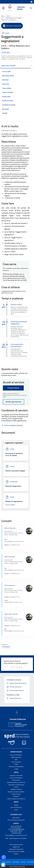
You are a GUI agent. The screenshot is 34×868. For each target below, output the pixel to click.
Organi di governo (16, 757)
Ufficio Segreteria (10, 585)
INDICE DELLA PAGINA (8, 66)
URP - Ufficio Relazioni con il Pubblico (16, 838)
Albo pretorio (16, 818)
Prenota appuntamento (16, 845)
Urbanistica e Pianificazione (16, 785)
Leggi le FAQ (16, 847)
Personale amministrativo (16, 767)
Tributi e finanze (16, 794)
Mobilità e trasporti (16, 789)
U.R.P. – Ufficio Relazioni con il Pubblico (11, 18)
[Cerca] (31, 8)
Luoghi (16, 769)
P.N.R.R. (16, 854)
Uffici (16, 760)
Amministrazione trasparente (16, 820)
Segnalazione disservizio (16, 849)
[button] (31, 2)
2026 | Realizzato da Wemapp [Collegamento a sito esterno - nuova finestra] (17, 867)
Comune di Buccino (21, 8)
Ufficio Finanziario (10, 528)
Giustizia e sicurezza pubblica (16, 792)
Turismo (16, 787)
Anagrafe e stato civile (16, 775)
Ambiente (16, 796)
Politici (16, 764)
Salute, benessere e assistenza (16, 799)
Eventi (16, 810)
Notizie (16, 805)
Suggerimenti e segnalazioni (9, 20)
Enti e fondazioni (16, 762)
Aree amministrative (16, 755)
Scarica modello (10, 505)
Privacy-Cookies (6, 862)
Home (3, 16)
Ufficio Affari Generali (11, 614)
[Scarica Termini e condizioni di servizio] (12, 425)
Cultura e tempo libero (16, 778)
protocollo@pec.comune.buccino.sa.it (16, 835)
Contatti (16, 823)
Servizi (8, 16)
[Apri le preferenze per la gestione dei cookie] (3, 865)
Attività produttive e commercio (16, 782)
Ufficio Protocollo (10, 557)
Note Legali (16, 862)
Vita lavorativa (16, 780)
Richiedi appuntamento (14, 402)
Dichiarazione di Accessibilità (16, 851)
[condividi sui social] (5, 33)
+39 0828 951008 (16, 833)
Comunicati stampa (16, 807)
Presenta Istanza (13, 388)
